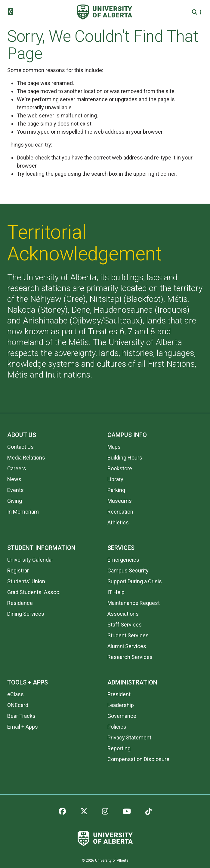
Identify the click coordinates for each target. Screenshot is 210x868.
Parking (116, 490)
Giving (15, 501)
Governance (122, 716)
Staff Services (125, 625)
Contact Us (20, 447)
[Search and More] (195, 12)
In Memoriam (23, 512)
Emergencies (123, 560)
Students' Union (26, 581)
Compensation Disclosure (138, 759)
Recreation (120, 512)
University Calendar (30, 560)
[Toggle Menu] (12, 12)
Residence (20, 603)
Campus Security (128, 571)
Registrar (18, 571)
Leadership (121, 705)
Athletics (118, 522)
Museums (120, 501)
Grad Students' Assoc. (34, 592)
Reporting (119, 748)
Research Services (130, 657)
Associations (123, 614)
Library (115, 479)
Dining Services (26, 614)
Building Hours (125, 458)
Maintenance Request (134, 603)
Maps (114, 447)
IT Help (116, 592)
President (119, 694)
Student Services (128, 635)
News (14, 479)
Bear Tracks (21, 716)
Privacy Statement (129, 737)
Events (15, 490)
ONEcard (18, 705)
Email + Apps (23, 727)
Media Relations (26, 458)
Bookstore (120, 468)
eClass (15, 694)
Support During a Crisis (135, 581)
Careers (17, 468)
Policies (117, 727)
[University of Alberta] (105, 12)
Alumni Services (127, 646)
